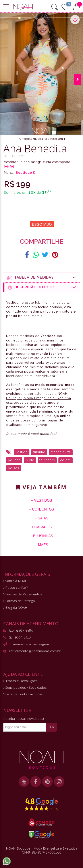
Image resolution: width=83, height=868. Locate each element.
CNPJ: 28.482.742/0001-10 (42, 852)
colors (66, 460)
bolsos (14, 468)
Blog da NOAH (15, 608)
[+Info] (9, 167)
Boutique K (25, 173)
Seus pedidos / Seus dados (25, 687)
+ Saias (41, 518)
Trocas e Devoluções (20, 681)
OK (52, 727)
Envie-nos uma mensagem (29, 644)
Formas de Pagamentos (23, 594)
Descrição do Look (42, 287)
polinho (14, 460)
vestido (22, 452)
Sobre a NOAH (15, 581)
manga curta (61, 452)
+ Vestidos (41, 500)
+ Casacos (41, 527)
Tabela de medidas (42, 278)
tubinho (39, 452)
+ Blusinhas (41, 536)
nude (30, 460)
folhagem (47, 460)
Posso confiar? (16, 588)
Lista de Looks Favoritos (23, 694)
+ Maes (41, 545)
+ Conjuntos (41, 509)
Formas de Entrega (19, 601)
